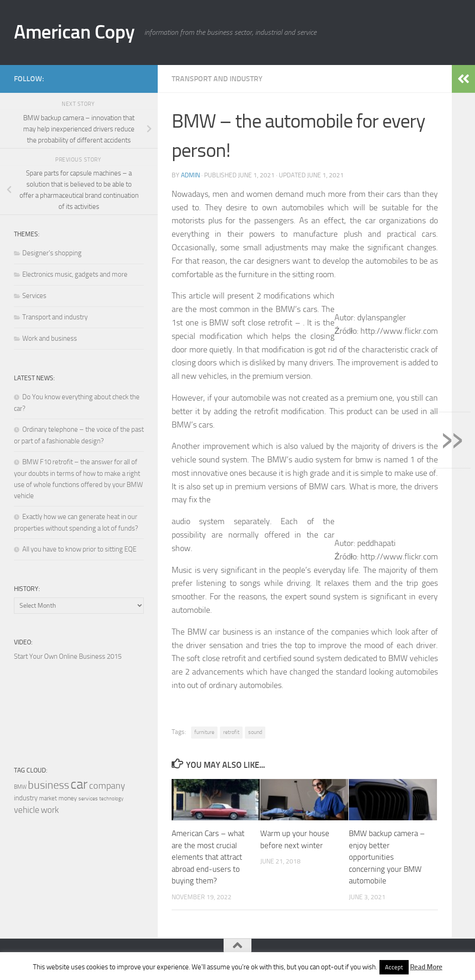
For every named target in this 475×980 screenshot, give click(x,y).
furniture (204, 732)
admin (190, 175)
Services (34, 296)
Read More (426, 967)
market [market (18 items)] (48, 798)
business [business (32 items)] (48, 785)
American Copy (74, 32)
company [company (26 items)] (107, 785)
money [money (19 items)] (68, 798)
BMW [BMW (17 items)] (20, 787)
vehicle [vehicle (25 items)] (27, 810)
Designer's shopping (52, 253)
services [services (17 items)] (88, 798)
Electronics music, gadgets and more (75, 274)
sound (255, 732)
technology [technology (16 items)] (111, 799)
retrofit (231, 732)
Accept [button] (394, 967)
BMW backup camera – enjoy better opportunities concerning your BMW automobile (387, 857)
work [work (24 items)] (50, 810)
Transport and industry (217, 79)
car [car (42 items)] (79, 784)
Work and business (50, 338)
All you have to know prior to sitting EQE (79, 549)
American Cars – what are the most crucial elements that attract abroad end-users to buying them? (208, 857)
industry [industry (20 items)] (26, 798)
